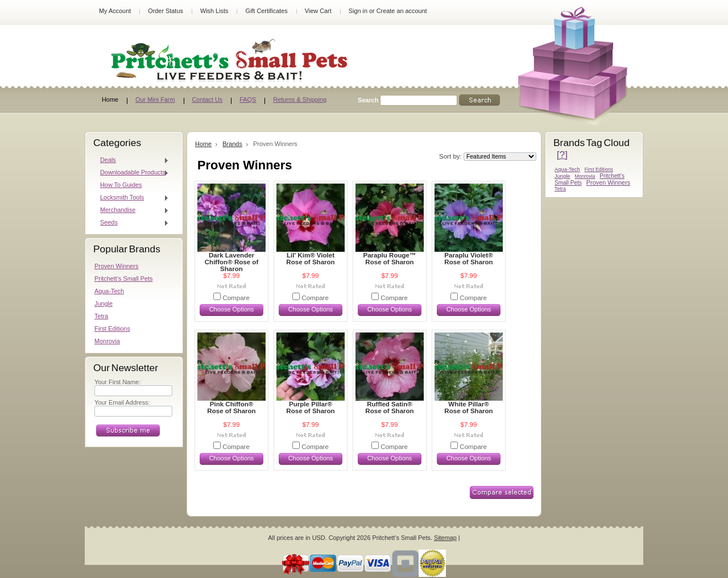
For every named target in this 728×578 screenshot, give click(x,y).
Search (368, 100)
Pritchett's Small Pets (123, 278)
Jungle (104, 303)
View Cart (318, 11)
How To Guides (121, 185)
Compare (236, 298)
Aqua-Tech (109, 291)
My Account (115, 11)
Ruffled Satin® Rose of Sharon (389, 407)
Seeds (132, 223)
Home (203, 144)
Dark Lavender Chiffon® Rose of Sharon (231, 262)
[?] (562, 155)
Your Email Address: (122, 402)
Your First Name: (117, 382)
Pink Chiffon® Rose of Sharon (231, 407)
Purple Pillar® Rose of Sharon (310, 407)
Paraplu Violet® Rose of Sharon (468, 259)
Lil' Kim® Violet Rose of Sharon (310, 259)
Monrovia (107, 341)
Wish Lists (214, 11)
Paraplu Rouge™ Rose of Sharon (389, 259)
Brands (232, 144)
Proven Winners (116, 266)
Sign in (358, 11)
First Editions (112, 328)
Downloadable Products (132, 173)
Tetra (101, 316)
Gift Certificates (266, 11)
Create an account (402, 11)
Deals (132, 160)
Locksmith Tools (132, 198)
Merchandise (132, 210)
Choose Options (232, 309)
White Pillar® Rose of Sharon (468, 407)
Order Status (166, 11)
